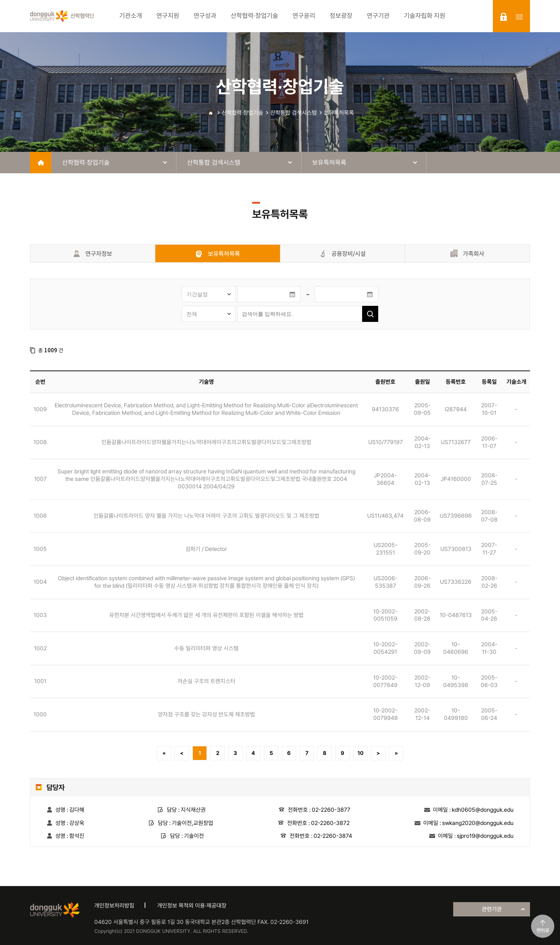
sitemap (519, 17)
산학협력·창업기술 (242, 113)
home (41, 163)
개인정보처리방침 (114, 906)
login (504, 17)
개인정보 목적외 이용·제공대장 (192, 906)
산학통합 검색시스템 (294, 113)
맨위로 (543, 930)
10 (361, 753)
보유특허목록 (339, 113)
